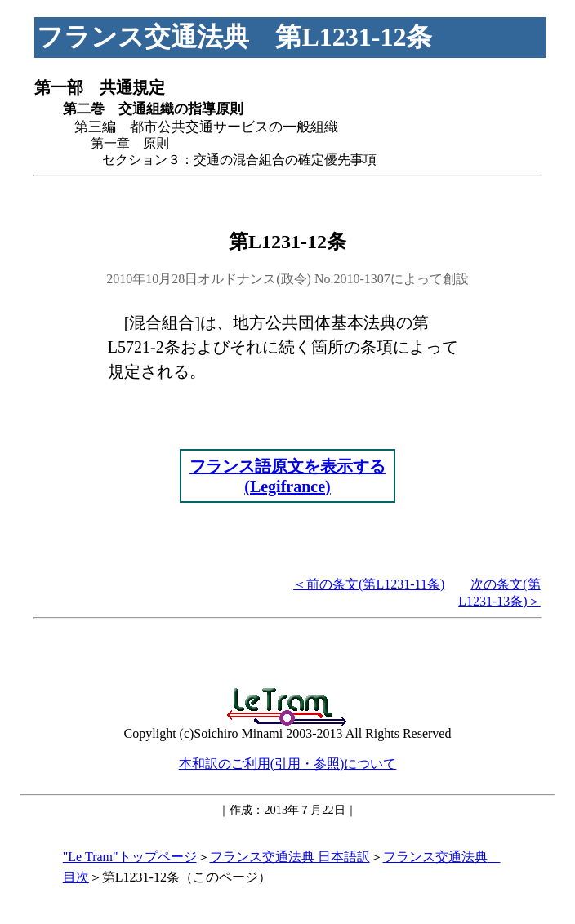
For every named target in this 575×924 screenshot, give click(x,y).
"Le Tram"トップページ (130, 857)
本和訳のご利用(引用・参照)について (288, 764)
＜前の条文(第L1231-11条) (369, 584)
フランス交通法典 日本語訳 (290, 857)
